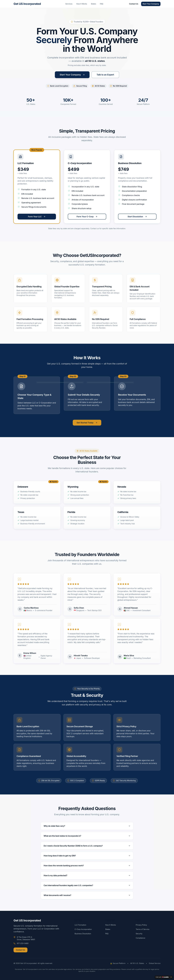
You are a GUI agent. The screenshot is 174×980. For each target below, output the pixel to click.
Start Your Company (151, 4)
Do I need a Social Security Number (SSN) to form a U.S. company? (87, 846)
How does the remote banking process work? (87, 866)
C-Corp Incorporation (83, 929)
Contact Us (134, 4)
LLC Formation (80, 925)
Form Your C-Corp (87, 217)
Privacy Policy (141, 925)
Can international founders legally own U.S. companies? (87, 885)
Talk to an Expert (105, 75)
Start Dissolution (137, 217)
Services (69, 4)
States (94, 4)
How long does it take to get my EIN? (87, 856)
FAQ (102, 4)
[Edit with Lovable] (162, 977)
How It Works (82, 4)
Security (139, 934)
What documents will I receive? (87, 895)
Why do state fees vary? (87, 826)
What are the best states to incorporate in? (87, 836)
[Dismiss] (171, 977)
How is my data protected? (87, 875)
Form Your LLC (37, 217)
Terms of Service (143, 929)
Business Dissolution (83, 934)
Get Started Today (87, 423)
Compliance (140, 938)
